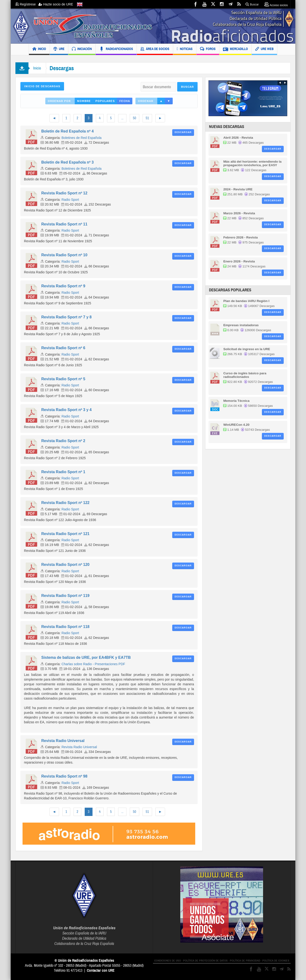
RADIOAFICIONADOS (116, 49)
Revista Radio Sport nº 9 (63, 286)
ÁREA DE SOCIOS (155, 49)
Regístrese (27, 4)
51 (147, 118)
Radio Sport (70, 200)
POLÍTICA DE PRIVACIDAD (245, 961)
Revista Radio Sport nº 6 (63, 348)
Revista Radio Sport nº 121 (65, 534)
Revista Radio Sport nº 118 (65, 627)
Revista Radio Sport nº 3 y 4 (66, 410)
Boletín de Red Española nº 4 (67, 131)
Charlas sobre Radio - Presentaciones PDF (93, 664)
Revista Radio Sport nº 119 (65, 596)
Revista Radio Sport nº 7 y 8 (66, 317)
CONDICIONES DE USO (168, 961)
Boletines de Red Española (81, 138)
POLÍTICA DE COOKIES (276, 961)
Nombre (84, 101)
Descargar (183, 132)
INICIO (39, 49)
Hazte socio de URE (56, 4)
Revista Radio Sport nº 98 (64, 776)
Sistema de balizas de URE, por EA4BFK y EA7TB (86, 657)
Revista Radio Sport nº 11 (64, 224)
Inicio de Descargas (42, 86)
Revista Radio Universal (63, 741)
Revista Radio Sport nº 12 (64, 193)
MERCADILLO (235, 49)
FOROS (208, 49)
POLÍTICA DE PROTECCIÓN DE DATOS (205, 961)
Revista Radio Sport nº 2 (63, 441)
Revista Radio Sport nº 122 (65, 503)
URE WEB (264, 49)
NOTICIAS (185, 49)
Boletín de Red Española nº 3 (67, 162)
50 (134, 118)
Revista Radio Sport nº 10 (64, 255)
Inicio (37, 68)
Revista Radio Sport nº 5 (63, 379)
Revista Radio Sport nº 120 (65, 565)
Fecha (125, 101)
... (122, 118)
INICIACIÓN (82, 49)
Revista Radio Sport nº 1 (63, 472)
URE (59, 49)
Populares (105, 101)
